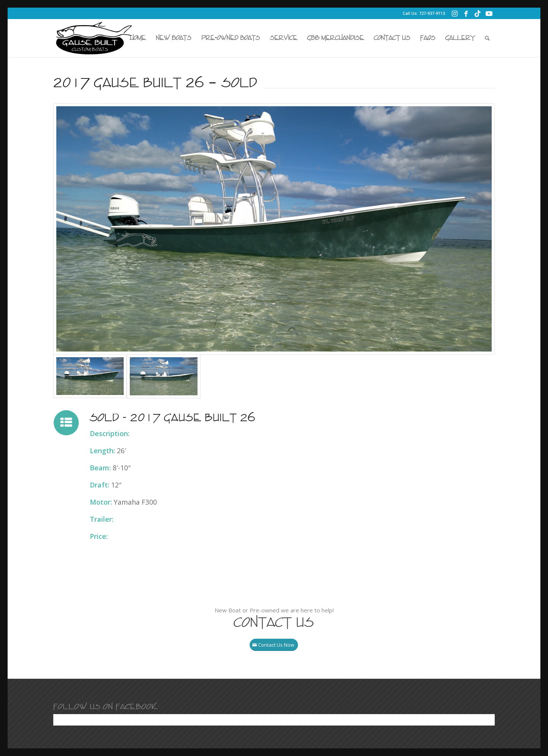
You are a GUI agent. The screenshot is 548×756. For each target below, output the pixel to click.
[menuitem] (138, 38)
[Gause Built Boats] (94, 38)
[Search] (487, 38)
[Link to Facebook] (466, 13)
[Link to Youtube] (489, 13)
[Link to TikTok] (477, 13)
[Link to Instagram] (455, 13)
